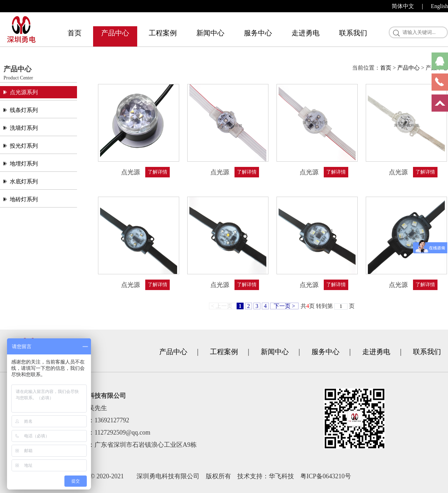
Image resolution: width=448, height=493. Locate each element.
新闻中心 (210, 33)
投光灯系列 (24, 146)
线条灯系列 (24, 110)
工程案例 (163, 33)
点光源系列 (24, 92)
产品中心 (115, 33)
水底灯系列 (24, 181)
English (439, 6)
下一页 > (284, 306)
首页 (75, 33)
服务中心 (258, 33)
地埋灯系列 (24, 164)
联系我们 (353, 33)
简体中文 (403, 6)
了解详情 (157, 172)
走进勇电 (306, 33)
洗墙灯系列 (24, 128)
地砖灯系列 (24, 199)
